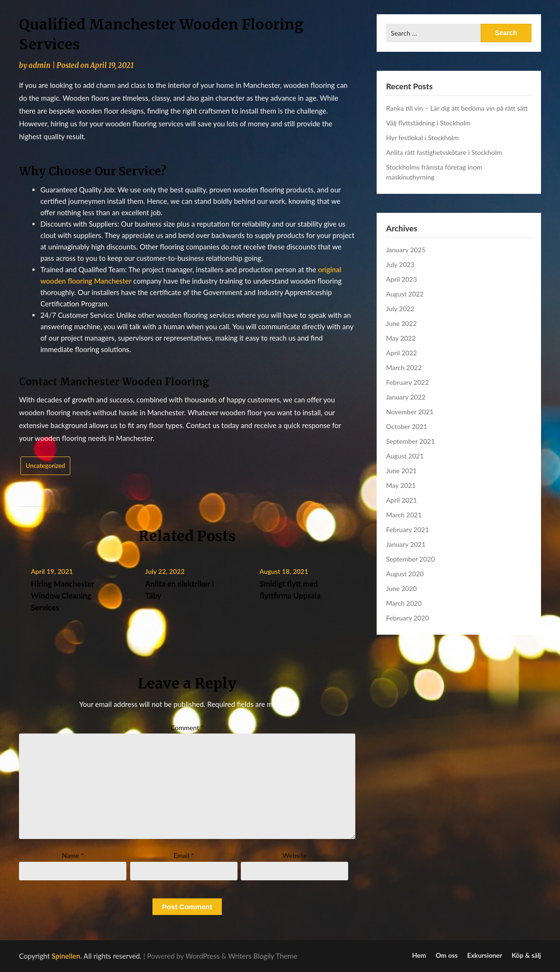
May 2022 (401, 338)
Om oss (446, 955)
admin (39, 65)
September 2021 (411, 441)
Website (295, 855)
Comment (187, 728)
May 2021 (401, 485)
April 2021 (402, 500)
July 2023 (400, 264)
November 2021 (410, 412)
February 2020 (408, 618)
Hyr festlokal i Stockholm (422, 138)
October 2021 (407, 426)
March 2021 (404, 515)
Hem (419, 955)
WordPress (203, 956)
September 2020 (411, 559)
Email (184, 855)
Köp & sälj (526, 955)
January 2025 (406, 250)
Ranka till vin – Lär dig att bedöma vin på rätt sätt (457, 108)
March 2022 (404, 367)
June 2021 (402, 471)
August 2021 (405, 456)
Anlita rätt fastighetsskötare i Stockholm (444, 152)
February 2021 (408, 529)
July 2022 (400, 309)
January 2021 (406, 544)
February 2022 (408, 382)
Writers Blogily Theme (263, 956)
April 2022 (402, 353)
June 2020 (402, 588)
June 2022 (402, 323)
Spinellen (66, 956)
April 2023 (402, 279)
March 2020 (404, 603)
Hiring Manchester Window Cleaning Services (62, 596)
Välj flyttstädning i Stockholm (428, 123)
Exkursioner (485, 955)
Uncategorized (45, 466)
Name (73, 855)
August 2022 (405, 294)
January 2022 (406, 397)
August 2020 (405, 574)
